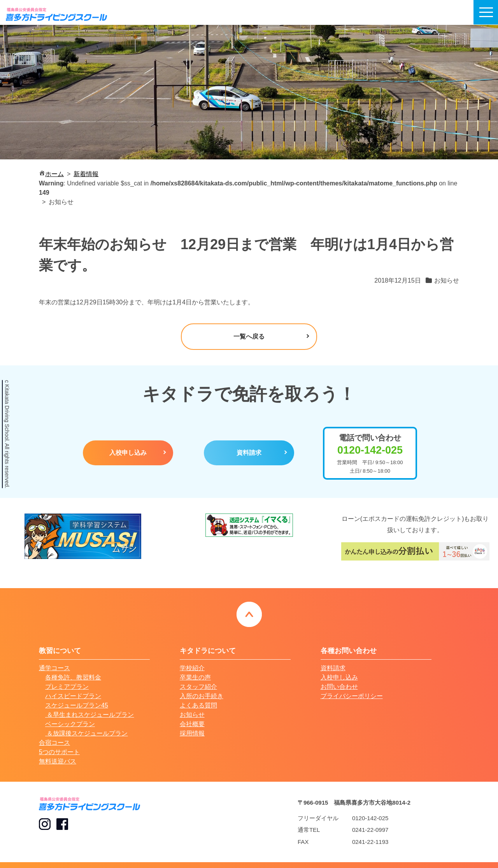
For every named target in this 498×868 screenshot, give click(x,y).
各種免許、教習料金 (73, 677)
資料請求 (249, 453)
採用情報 (192, 733)
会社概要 (192, 724)
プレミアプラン (67, 687)
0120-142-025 (370, 818)
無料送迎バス (58, 761)
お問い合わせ (339, 687)
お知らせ (192, 715)
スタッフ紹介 (198, 687)
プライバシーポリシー (352, 696)
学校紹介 (192, 668)
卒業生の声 (195, 677)
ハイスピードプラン (73, 696)
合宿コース (54, 743)
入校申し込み (128, 453)
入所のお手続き (202, 696)
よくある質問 (198, 705)
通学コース (54, 668)
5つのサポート (59, 752)
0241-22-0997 (370, 830)
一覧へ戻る (249, 336)
